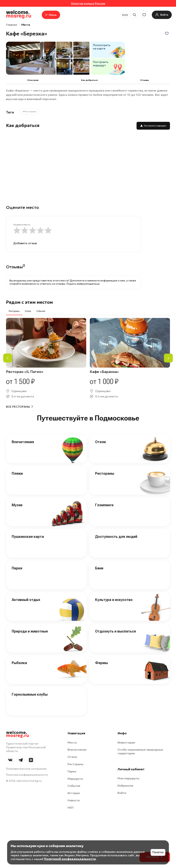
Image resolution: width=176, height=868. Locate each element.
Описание (33, 80)
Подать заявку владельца (83, 284)
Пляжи (17, 473)
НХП (70, 808)
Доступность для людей (116, 537)
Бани (99, 568)
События (74, 786)
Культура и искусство (114, 600)
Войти (122, 793)
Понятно (158, 852)
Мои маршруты (128, 778)
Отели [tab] (28, 311)
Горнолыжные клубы (30, 694)
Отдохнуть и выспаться (115, 631)
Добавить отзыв (25, 243)
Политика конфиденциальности (27, 775)
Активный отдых (26, 600)
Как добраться (89, 80)
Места (26, 25)
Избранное (125, 786)
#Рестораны (30, 111)
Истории (74, 793)
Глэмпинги (104, 505)
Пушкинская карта (28, 537)
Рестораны (105, 473)
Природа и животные (30, 631)
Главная (11, 25)
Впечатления (23, 442)
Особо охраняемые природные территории (140, 751)
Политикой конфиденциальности (70, 859)
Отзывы (144, 80)
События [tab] (41, 311)
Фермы (102, 663)
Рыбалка (19, 663)
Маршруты (75, 779)
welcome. (18, 734)
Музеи (17, 505)
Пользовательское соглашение (26, 769)
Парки (17, 568)
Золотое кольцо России (88, 3)
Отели (100, 442)
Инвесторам (126, 742)
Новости (74, 800)
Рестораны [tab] (14, 311)
